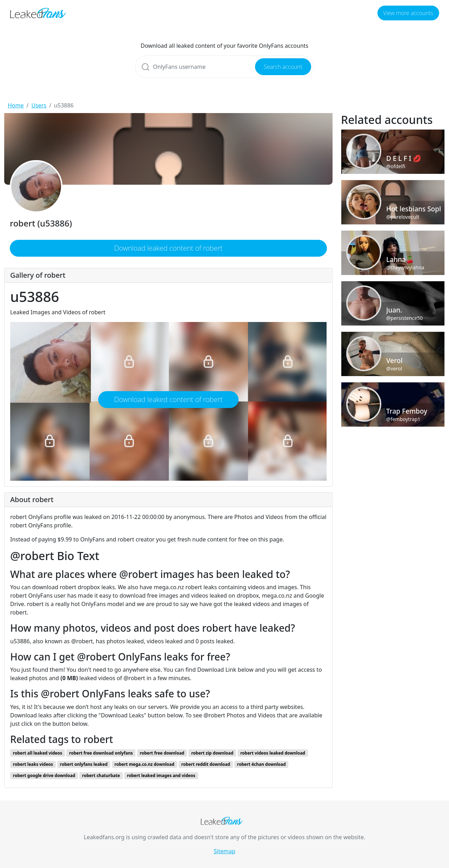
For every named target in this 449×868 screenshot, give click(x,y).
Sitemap (224, 851)
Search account (283, 67)
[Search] (224, 67)
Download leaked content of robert (168, 248)
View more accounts (408, 13)
